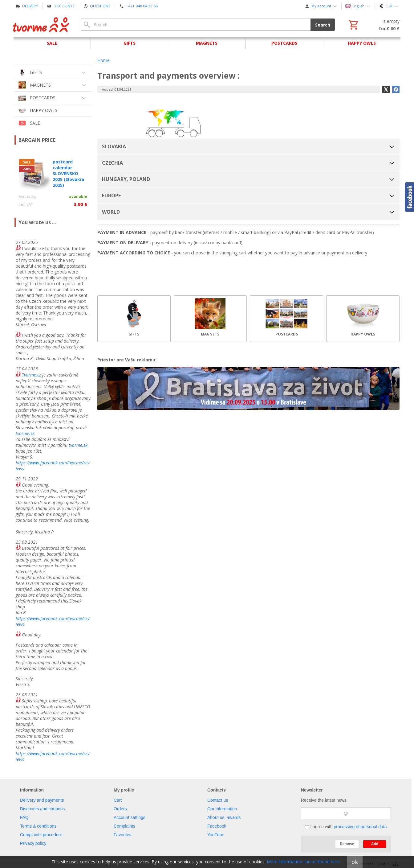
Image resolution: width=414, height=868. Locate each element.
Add (375, 844)
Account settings (130, 817)
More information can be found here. (304, 862)
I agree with (346, 827)
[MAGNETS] (210, 319)
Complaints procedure (41, 835)
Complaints (124, 826)
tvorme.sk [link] (78, 445)
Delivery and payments (42, 800)
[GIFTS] (134, 319)
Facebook (217, 826)
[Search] (196, 25)
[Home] (41, 25)
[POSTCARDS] (286, 319)
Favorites (123, 835)
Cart (118, 800)
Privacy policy (33, 843)
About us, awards (224, 817)
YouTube (216, 835)
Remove (347, 844)
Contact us (218, 800)
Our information (222, 809)
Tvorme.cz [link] (31, 375)
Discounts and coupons (43, 809)
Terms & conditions (38, 826)
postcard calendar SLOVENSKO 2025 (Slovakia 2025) (68, 173)
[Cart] (373, 25)
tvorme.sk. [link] (26, 433)
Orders (120, 809)
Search (323, 25)
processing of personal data (360, 827)
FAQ (24, 817)
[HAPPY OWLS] (363, 319)
